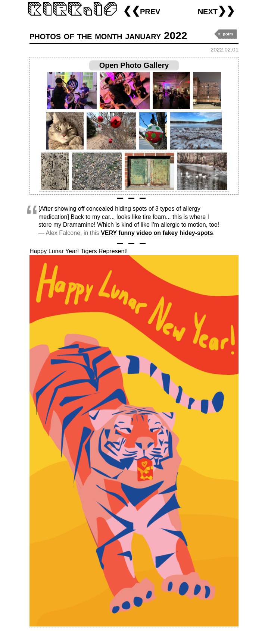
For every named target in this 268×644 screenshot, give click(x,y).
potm (228, 34)
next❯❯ (216, 11)
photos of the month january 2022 (108, 36)
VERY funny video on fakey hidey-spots (157, 233)
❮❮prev (141, 11)
